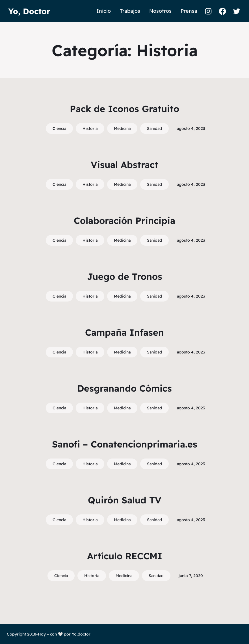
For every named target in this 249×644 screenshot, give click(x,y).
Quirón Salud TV (125, 500)
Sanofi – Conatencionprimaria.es (125, 444)
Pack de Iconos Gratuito (125, 109)
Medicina (122, 128)
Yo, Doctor (29, 11)
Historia (90, 128)
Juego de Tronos (125, 276)
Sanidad (154, 128)
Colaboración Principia (125, 221)
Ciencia (59, 128)
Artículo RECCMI (125, 556)
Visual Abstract (125, 165)
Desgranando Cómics (125, 388)
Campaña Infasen (125, 332)
